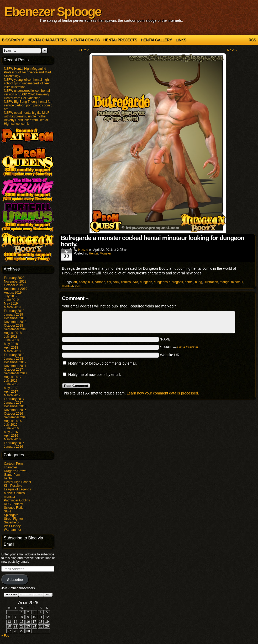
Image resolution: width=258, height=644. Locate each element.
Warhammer (13, 530)
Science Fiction (15, 508)
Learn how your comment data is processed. (163, 393)
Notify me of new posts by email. (95, 375)
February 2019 (14, 311)
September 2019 (16, 289)
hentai (8, 478)
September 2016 (16, 417)
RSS (252, 40)
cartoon (100, 282)
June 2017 (11, 384)
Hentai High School (17, 482)
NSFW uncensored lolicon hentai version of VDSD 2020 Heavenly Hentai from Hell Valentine (27, 94)
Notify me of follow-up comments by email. (103, 363)
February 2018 (14, 355)
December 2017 (15, 362)
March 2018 (12, 351)
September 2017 (16, 373)
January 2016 (14, 447)
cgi (109, 282)
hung (199, 282)
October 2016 (14, 414)
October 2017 (14, 370)
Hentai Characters (47, 40)
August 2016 (13, 421)
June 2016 (11, 428)
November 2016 (15, 410)
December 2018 (15, 318)
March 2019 (12, 307)
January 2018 (14, 359)
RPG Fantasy (13, 504)
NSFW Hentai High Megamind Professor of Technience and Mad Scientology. (27, 72)
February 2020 (14, 278)
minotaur (237, 282)
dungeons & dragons (168, 282)
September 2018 (16, 329)
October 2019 (14, 285)
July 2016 (11, 425)
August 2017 (13, 377)
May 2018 (11, 344)
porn (78, 286)
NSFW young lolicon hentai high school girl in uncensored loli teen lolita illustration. (27, 83)
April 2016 (11, 436)
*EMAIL (179, 347)
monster (10, 497)
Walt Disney (12, 526)
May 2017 (11, 388)
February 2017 (14, 399)
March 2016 (12, 439)
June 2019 (11, 300)
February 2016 (14, 443)
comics (126, 282)
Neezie (83, 250)
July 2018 (11, 337)
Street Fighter (14, 519)
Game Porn (12, 475)
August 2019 (13, 293)
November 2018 (15, 322)
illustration (211, 282)
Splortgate (11, 515)
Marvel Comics (14, 493)
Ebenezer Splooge (53, 12)
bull (90, 282)
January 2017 (14, 403)
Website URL (171, 355)
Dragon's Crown (15, 471)
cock (116, 282)
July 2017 (11, 381)
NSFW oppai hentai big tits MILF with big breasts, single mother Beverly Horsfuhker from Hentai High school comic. (27, 118)
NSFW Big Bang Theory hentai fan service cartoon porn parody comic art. (28, 105)
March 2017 (12, 395)
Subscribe (15, 580)
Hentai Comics (85, 40)
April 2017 (11, 392)
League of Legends (17, 489)
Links (181, 40)
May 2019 (11, 304)
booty (82, 282)
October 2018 (14, 326)
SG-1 (8, 511)
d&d (135, 282)
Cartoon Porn (13, 464)
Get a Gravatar (188, 347)
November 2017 (15, 366)
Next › (232, 50)
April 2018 (11, 348)
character (10, 467)
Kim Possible (13, 486)
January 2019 (14, 315)
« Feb (5, 636)
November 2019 (15, 282)
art (75, 282)
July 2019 (11, 296)
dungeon (146, 282)
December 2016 (15, 406)
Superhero (11, 522)
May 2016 (11, 432)
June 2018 (11, 340)
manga (225, 282)
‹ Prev (84, 50)
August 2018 (13, 333)
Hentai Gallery (156, 40)
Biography (13, 40)
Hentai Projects (120, 40)
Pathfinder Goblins (17, 500)
